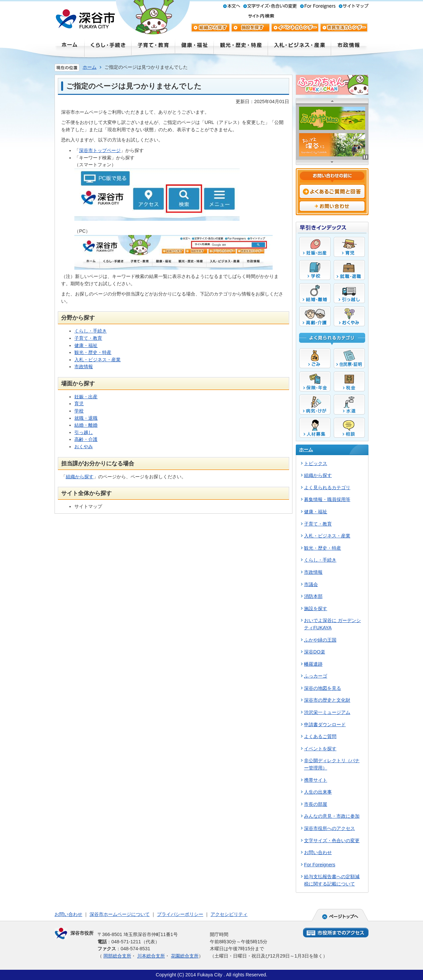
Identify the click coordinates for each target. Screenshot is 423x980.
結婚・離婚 (86, 425)
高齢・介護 (86, 439)
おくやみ (84, 447)
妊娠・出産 (86, 397)
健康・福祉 (86, 345)
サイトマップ (88, 506)
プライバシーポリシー (180, 914)
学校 (79, 411)
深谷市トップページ (100, 150)
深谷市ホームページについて (120, 914)
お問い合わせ (68, 914)
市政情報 (84, 367)
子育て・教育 (88, 338)
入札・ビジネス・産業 (97, 360)
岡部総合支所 (117, 956)
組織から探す (80, 477)
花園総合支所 (185, 956)
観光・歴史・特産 (93, 352)
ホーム (90, 67)
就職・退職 (86, 418)
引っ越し (84, 432)
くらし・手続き (91, 331)
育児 (79, 404)
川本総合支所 (151, 956)
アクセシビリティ (229, 914)
